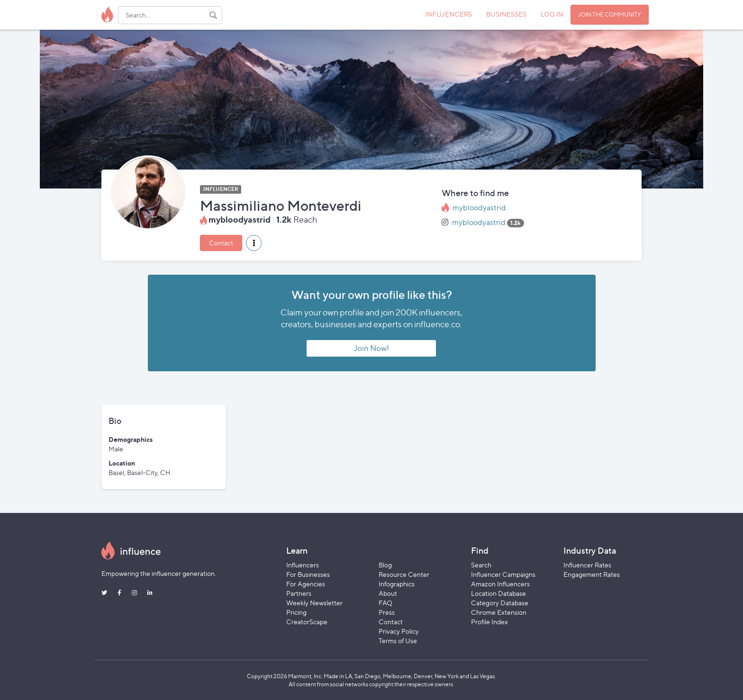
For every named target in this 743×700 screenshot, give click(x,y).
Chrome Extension (499, 612)
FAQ (385, 603)
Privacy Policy (399, 631)
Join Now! (371, 348)
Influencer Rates (587, 565)
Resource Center (404, 574)
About (388, 593)
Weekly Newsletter (314, 603)
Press (387, 612)
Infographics (397, 584)
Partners (299, 593)
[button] (254, 243)
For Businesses (308, 574)
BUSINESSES (506, 14)
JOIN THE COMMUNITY (610, 14)
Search (481, 565)
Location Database (498, 593)
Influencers (303, 565)
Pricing (296, 612)
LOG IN (552, 14)
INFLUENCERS (449, 14)
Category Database (500, 603)
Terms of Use (398, 641)
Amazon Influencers (500, 584)
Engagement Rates (592, 574)
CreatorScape (307, 622)
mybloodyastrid (479, 208)
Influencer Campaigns (503, 574)
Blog (385, 565)
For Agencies (306, 584)
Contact (221, 243)
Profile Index (489, 622)
